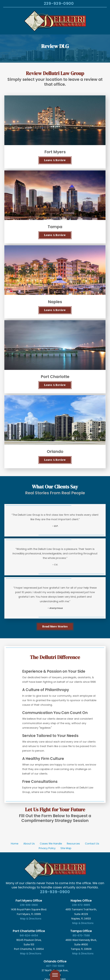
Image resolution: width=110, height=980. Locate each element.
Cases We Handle (51, 844)
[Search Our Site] (38, 4)
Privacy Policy (47, 848)
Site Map (66, 848)
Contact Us (92, 844)
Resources (73, 844)
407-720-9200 (55, 966)
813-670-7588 (81, 935)
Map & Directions (31, 919)
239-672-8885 (81, 905)
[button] (6, 974)
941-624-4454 (29, 935)
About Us (29, 844)
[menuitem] (15, 844)
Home (15, 844)
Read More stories (55, 626)
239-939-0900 (59, 4)
